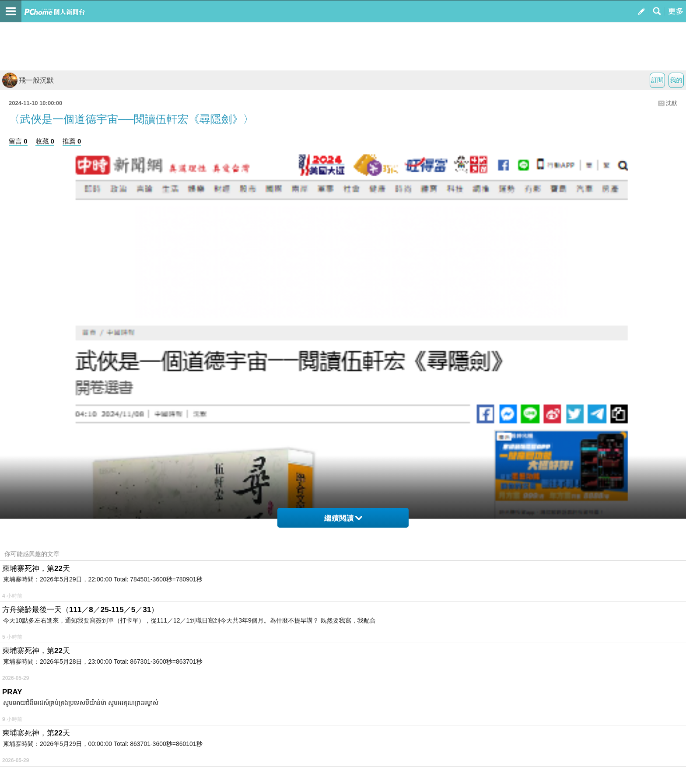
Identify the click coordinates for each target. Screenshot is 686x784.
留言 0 (18, 141)
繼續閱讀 (343, 518)
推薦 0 (72, 141)
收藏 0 (45, 141)
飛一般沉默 (28, 80)
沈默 (672, 103)
